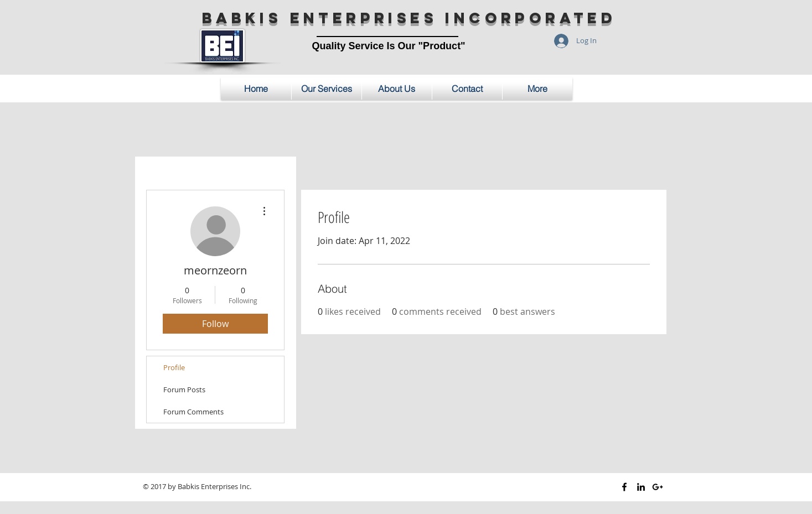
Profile (174, 367)
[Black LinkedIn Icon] (641, 487)
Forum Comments (193, 412)
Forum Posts (184, 390)
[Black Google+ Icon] (658, 487)
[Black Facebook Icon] (624, 487)
